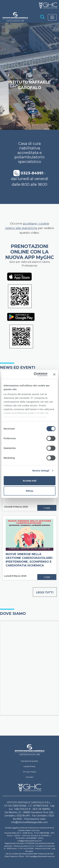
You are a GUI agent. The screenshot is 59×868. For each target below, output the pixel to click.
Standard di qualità (29, 761)
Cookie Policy (29, 766)
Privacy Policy (30, 772)
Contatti (29, 777)
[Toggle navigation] (52, 17)
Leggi (47, 508)
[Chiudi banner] (54, 374)
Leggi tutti (45, 592)
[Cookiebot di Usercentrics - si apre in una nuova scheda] (35, 374)
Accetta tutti (29, 481)
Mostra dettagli (41, 471)
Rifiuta (29, 491)
